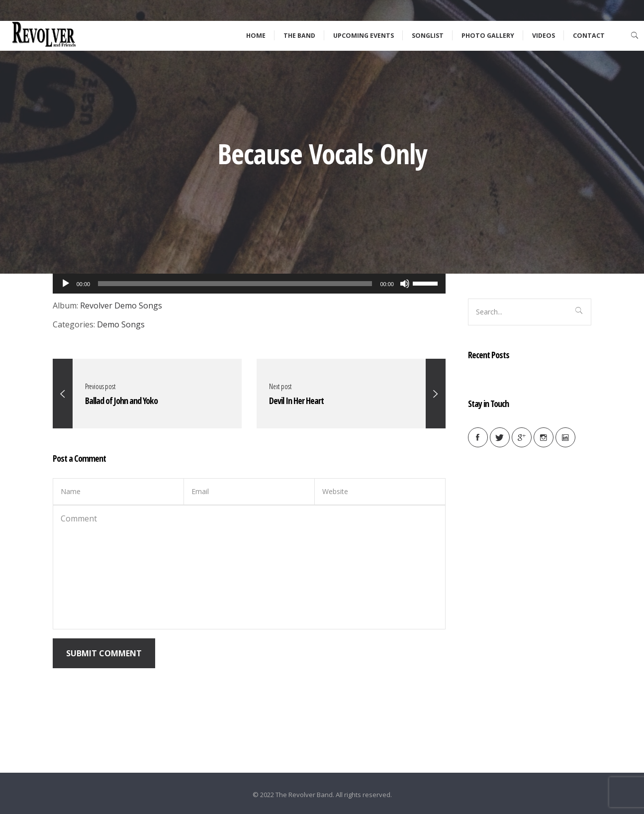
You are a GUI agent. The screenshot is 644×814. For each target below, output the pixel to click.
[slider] (427, 283)
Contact (589, 36)
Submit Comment (104, 653)
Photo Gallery (488, 36)
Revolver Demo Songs (121, 305)
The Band (299, 36)
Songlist (428, 36)
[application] (249, 284)
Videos (544, 36)
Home (256, 36)
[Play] (66, 284)
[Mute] (405, 284)
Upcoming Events (364, 36)
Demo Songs (121, 324)
